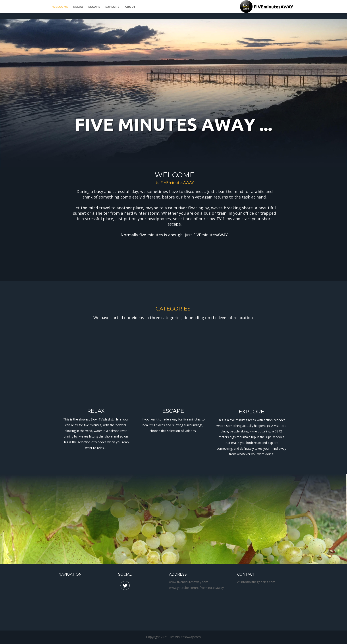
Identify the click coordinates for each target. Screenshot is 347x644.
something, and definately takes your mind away (252, 448)
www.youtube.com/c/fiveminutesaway (196, 588)
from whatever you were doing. (252, 454)
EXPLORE (251, 412)
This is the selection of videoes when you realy (96, 442)
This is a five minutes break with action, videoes (252, 420)
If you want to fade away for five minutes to (173, 419)
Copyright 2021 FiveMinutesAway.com (173, 637)
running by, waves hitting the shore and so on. (96, 436)
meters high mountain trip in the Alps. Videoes (252, 437)
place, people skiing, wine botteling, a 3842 (252, 431)
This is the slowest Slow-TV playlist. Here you (96, 419)
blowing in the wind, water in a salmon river (96, 431)
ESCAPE (173, 411)
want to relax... (96, 448)
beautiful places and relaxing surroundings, (174, 425)
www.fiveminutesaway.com (189, 582)
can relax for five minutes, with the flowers (96, 425)
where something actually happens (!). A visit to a (252, 426)
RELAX (96, 411)
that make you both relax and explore (252, 443)
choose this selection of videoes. (173, 431)
